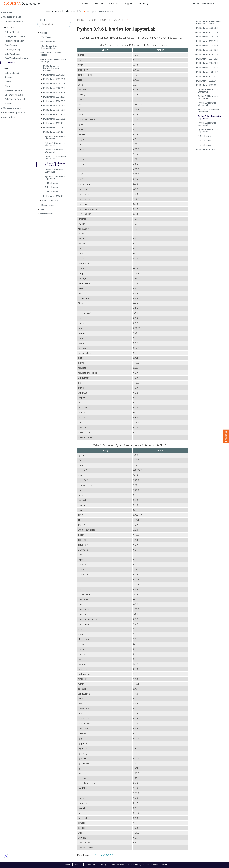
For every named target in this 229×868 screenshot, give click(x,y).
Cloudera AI (68, 11)
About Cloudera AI (50, 201)
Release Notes (48, 42)
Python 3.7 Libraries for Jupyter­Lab (56, 177)
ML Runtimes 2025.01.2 (54, 84)
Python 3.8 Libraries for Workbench (56, 144)
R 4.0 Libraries (51, 183)
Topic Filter (42, 20)
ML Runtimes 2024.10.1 (54, 97)
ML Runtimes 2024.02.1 (54, 110)
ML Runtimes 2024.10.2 (54, 93)
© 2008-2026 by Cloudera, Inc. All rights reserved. (148, 865)
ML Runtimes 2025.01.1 (54, 88)
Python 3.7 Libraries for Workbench (56, 151)
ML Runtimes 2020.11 (53, 196)
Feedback (226, 436)
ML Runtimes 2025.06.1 (54, 75)
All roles (43, 33)
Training (103, 865)
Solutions (99, 4)
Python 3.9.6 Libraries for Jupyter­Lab (55, 164)
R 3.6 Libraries (51, 192)
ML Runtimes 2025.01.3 (54, 79)
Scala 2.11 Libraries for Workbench (55, 158)
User (42, 209)
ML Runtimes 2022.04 (53, 128)
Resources (114, 4)
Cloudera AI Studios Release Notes (51, 47)
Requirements (48, 205)
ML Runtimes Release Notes (51, 54)
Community (143, 4)
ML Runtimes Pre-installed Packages (54, 60)
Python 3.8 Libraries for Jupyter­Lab (56, 171)
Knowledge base (117, 865)
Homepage (50, 11)
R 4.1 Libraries (51, 187)
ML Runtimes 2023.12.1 (54, 114)
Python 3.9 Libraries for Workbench (56, 138)
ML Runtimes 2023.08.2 (54, 119)
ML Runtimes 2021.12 (53, 132)
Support (128, 4)
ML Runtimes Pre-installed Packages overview (52, 68)
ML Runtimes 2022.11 (53, 123)
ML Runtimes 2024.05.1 (54, 106)
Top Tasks (46, 37)
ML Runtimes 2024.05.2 (54, 101)
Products (85, 4)
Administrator (46, 214)
